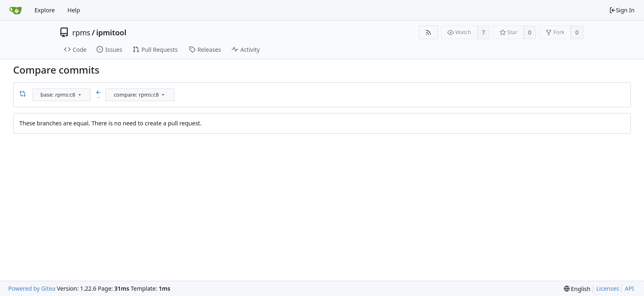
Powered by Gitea (32, 288)
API (629, 288)
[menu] (80, 95)
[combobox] (62, 95)
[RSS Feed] (429, 32)
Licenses (608, 288)
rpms (81, 32)
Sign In (622, 10)
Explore (45, 10)
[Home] (16, 10)
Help (74, 10)
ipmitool (111, 32)
